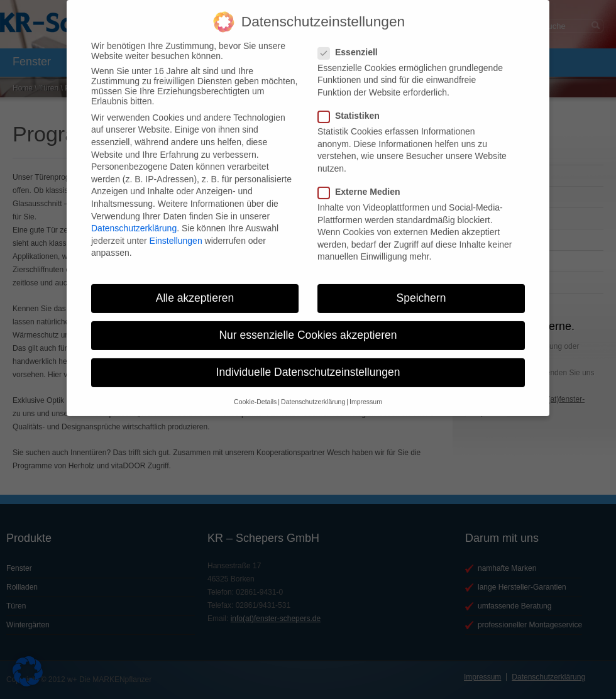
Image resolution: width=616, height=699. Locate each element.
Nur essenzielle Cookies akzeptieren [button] (308, 327)
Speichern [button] (421, 290)
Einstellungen (176, 232)
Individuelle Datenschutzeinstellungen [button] (308, 364)
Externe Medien (364, 184)
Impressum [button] (366, 393)
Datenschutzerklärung (134, 220)
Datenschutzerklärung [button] (313, 393)
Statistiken (354, 107)
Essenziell (353, 43)
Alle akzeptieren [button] (195, 290)
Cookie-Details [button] (255, 393)
